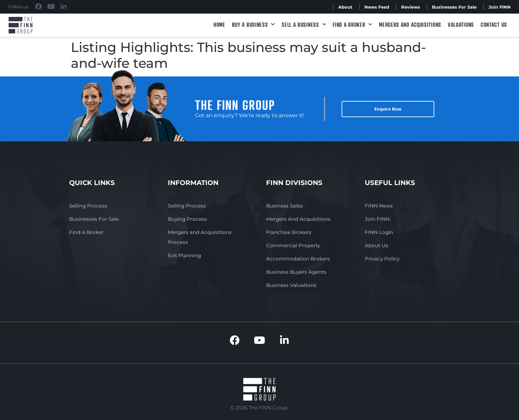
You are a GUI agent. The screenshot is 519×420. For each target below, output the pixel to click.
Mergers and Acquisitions (410, 24)
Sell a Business (304, 25)
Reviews (411, 7)
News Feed (377, 7)
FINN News (379, 206)
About (345, 7)
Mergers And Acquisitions (298, 219)
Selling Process (88, 206)
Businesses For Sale (454, 7)
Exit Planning (184, 255)
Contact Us (494, 24)
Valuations (461, 24)
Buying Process (187, 219)
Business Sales (284, 206)
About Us (377, 245)
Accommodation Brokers (298, 259)
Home (219, 24)
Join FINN (500, 7)
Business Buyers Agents (296, 272)
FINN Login (379, 232)
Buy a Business (254, 25)
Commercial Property (293, 245)
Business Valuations (291, 285)
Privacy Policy (382, 259)
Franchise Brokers (289, 232)
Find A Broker (353, 25)
